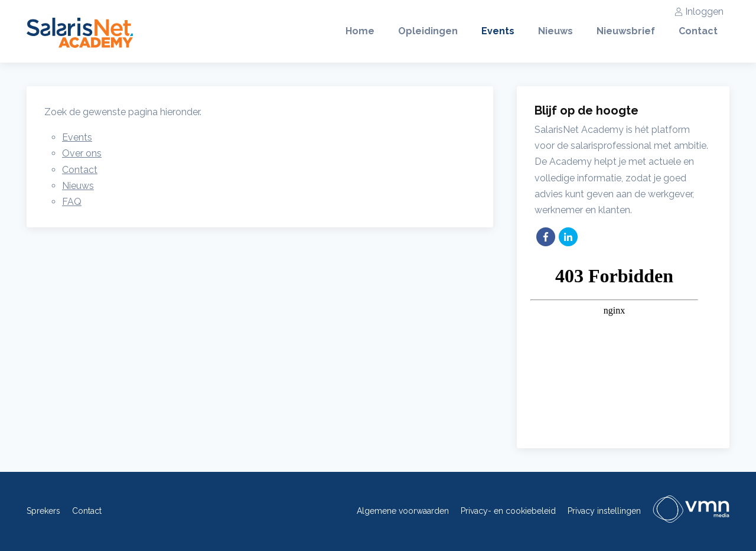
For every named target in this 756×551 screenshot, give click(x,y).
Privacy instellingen (604, 511)
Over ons (82, 153)
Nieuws (555, 31)
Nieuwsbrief (626, 31)
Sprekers (43, 511)
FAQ (72, 202)
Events (498, 31)
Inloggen (699, 12)
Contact (698, 31)
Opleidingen (428, 31)
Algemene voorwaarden (403, 511)
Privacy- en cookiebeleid (508, 511)
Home (360, 31)
